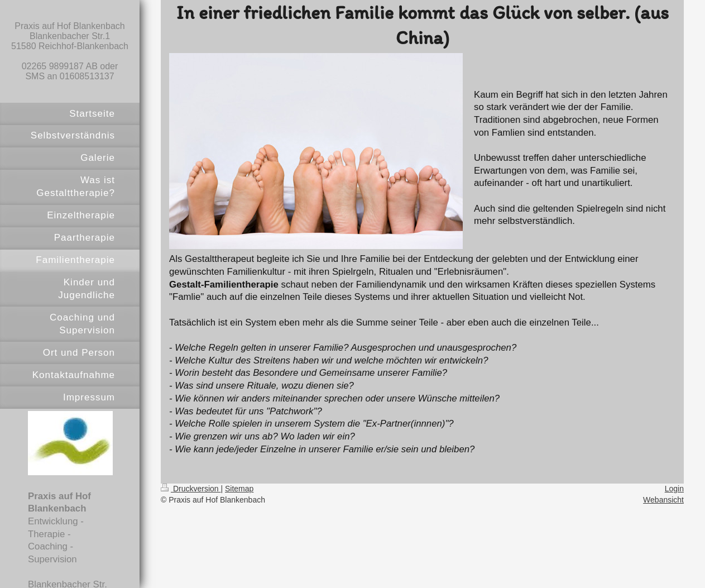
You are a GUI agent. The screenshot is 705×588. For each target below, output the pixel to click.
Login (674, 489)
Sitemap (239, 489)
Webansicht (663, 500)
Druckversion (191, 489)
